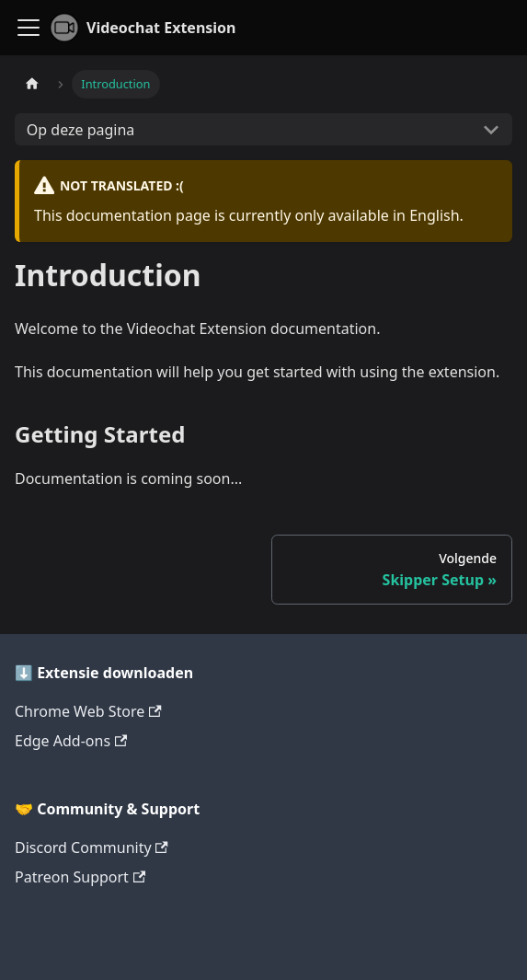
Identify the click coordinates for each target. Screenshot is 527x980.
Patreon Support (80, 877)
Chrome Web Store (88, 711)
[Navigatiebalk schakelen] (29, 28)
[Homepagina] (32, 84)
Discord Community (92, 847)
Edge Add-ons (71, 741)
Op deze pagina (81, 130)
